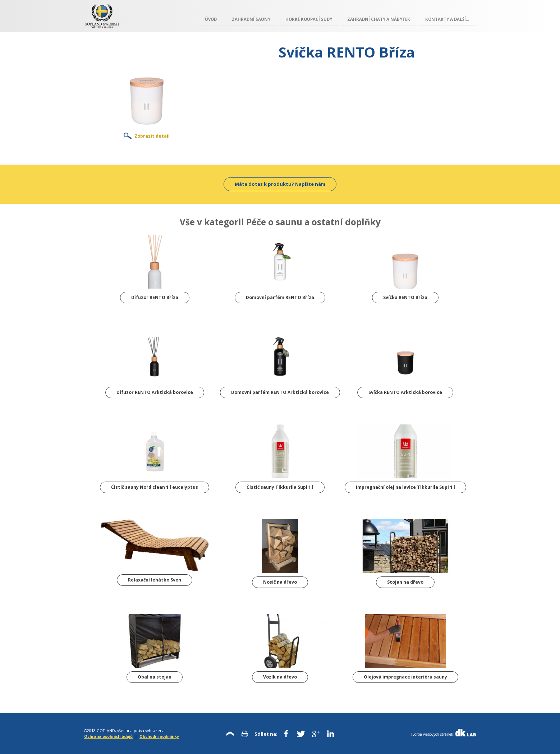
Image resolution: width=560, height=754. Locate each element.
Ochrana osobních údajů (108, 736)
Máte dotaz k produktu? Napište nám (280, 184)
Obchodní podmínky (159, 736)
